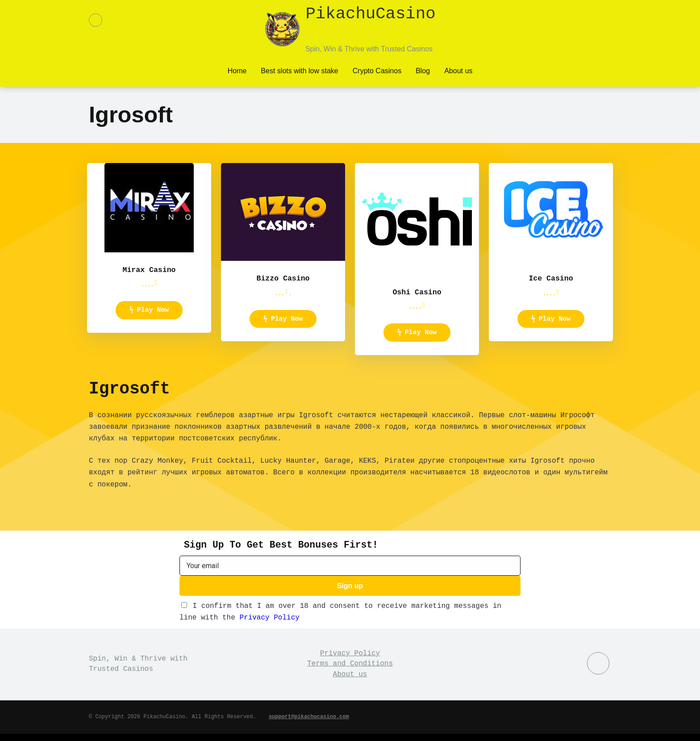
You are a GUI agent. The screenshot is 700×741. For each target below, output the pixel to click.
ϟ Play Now (149, 313)
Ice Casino (551, 277)
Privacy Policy (269, 625)
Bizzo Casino (283, 277)
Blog (423, 70)
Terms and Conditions (350, 671)
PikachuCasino (370, 22)
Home (237, 70)
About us (458, 70)
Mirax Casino (149, 270)
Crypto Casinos (377, 70)
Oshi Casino (417, 293)
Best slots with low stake (299, 70)
